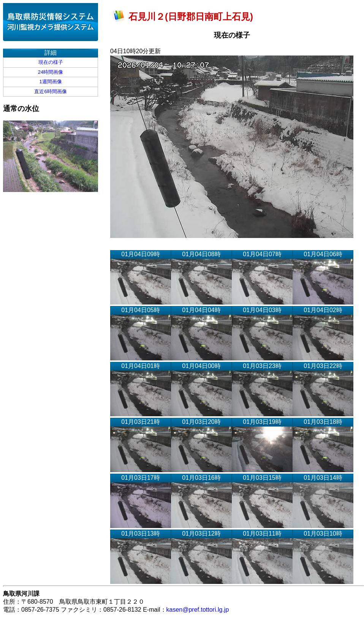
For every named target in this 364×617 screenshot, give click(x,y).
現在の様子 (51, 62)
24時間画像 (51, 72)
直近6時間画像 (50, 91)
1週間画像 (50, 82)
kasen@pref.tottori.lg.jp (198, 610)
